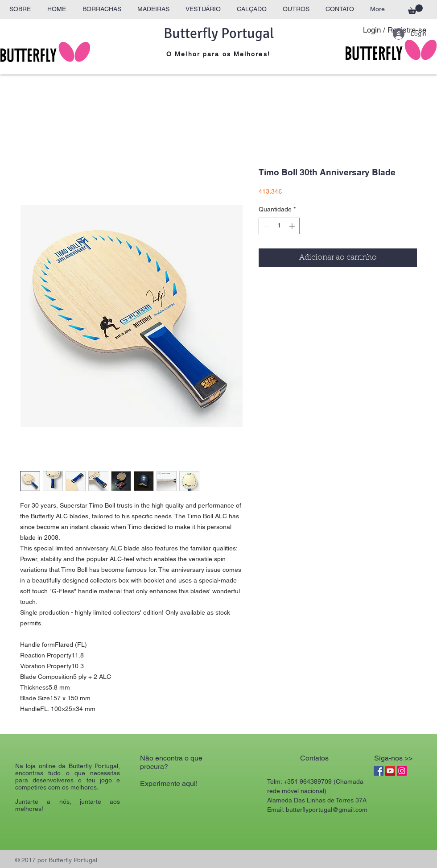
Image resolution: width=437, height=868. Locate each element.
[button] (415, 9)
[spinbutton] (279, 226)
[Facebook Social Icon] (379, 771)
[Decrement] (266, 226)
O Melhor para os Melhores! (218, 54)
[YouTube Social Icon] (390, 771)
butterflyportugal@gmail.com (327, 810)
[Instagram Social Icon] (402, 771)
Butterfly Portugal (219, 33)
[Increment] (293, 226)
